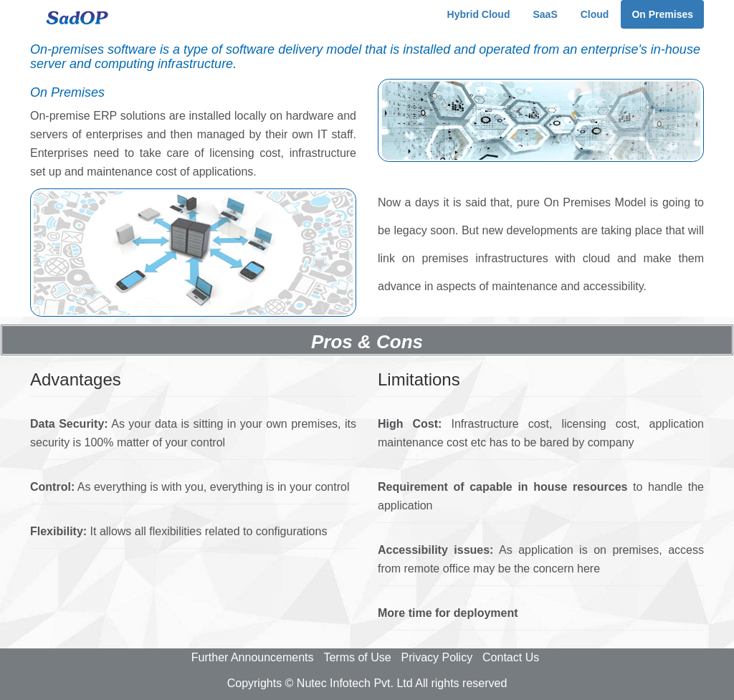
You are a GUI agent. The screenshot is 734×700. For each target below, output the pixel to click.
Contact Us (511, 657)
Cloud (595, 14)
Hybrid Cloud (479, 14)
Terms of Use (357, 657)
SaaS (545, 14)
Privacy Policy (437, 657)
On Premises (662, 14)
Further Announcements (253, 657)
